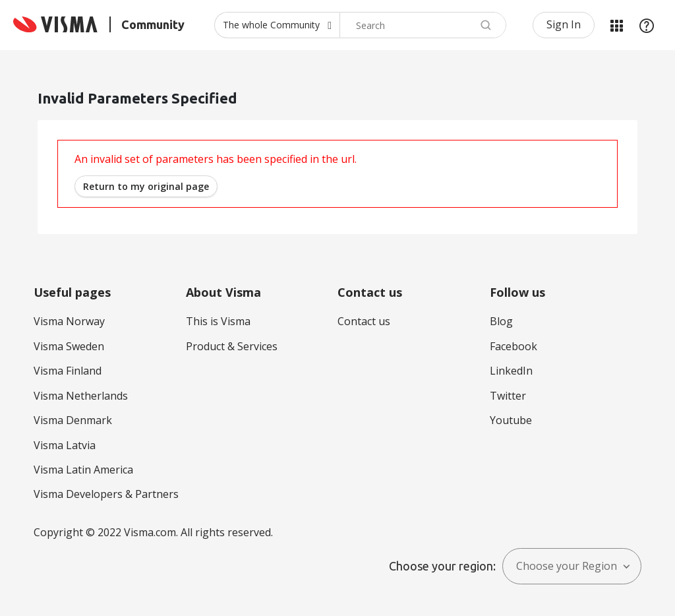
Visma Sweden (69, 346)
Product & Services (232, 346)
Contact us (364, 321)
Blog (501, 321)
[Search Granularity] (277, 25)
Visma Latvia (65, 445)
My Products (616, 25)
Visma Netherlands (81, 396)
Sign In (564, 24)
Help (647, 25)
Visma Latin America (83, 470)
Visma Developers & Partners (106, 494)
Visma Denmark (73, 420)
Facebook (514, 346)
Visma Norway (69, 321)
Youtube (511, 420)
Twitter (508, 396)
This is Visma (218, 321)
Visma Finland (68, 371)
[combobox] (423, 25)
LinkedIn (511, 371)
